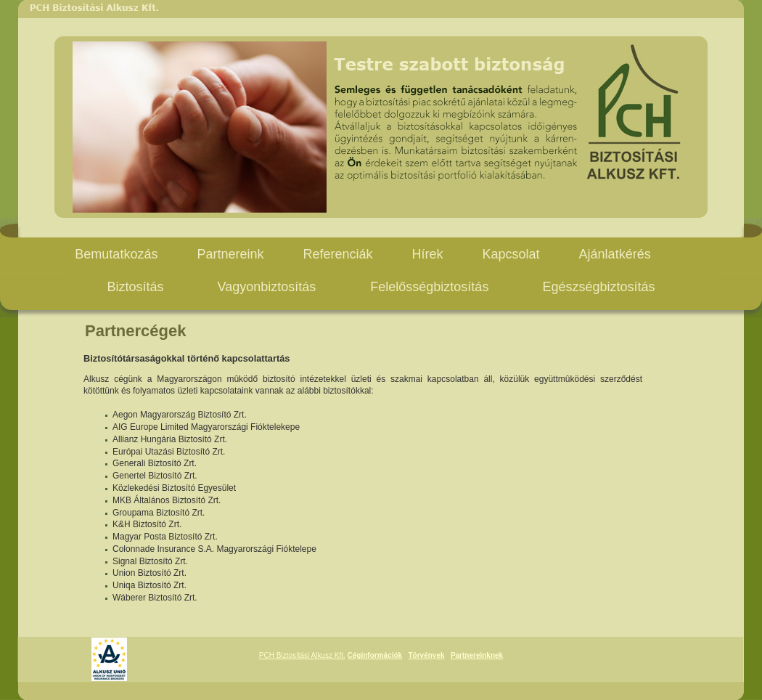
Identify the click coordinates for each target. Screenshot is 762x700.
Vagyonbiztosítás (269, 287)
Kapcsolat (511, 254)
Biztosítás (136, 287)
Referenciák (337, 254)
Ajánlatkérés (615, 254)
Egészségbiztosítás (598, 287)
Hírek (428, 254)
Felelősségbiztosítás (429, 287)
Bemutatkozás (116, 254)
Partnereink (230, 254)
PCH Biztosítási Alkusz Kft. (302, 655)
